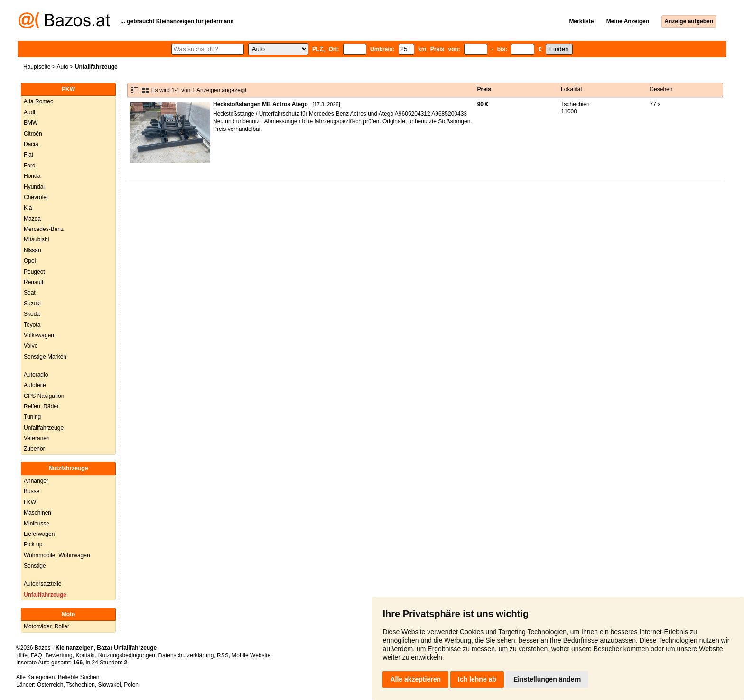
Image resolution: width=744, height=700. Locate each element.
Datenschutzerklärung (186, 655)
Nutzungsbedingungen (127, 655)
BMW (31, 123)
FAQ (37, 655)
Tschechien (81, 685)
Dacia (31, 144)
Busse (32, 491)
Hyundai (34, 187)
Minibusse (37, 524)
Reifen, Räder (41, 406)
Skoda (32, 314)
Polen (131, 685)
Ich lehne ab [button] (477, 679)
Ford (30, 166)
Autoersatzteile (42, 584)
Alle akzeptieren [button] (415, 679)
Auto (62, 67)
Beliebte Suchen (79, 677)
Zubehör (34, 449)
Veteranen (37, 438)
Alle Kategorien (35, 677)
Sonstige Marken (45, 357)
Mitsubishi (36, 239)
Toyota (32, 325)
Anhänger (36, 481)
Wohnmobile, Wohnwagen (57, 555)
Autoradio (36, 375)
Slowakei (110, 685)
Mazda (32, 219)
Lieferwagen (39, 534)
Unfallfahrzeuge (44, 428)
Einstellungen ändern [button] (547, 679)
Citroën (33, 134)
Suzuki (32, 304)
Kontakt (85, 655)
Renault (33, 282)
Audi (29, 112)
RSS (223, 655)
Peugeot (34, 272)
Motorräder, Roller (46, 626)
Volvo (31, 346)
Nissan (33, 250)
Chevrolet (36, 197)
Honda (32, 176)
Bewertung (59, 655)
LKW (30, 502)
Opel (30, 261)
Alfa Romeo (39, 101)
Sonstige (35, 566)
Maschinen (37, 513)
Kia (28, 208)
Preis (484, 89)
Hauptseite (37, 67)
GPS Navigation (44, 396)
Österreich (50, 685)
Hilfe (22, 655)
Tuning (32, 417)
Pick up (33, 544)
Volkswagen (39, 335)
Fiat (28, 155)
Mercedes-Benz (44, 229)
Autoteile (35, 385)
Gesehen (661, 89)
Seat (30, 293)
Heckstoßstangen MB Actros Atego (260, 104)
